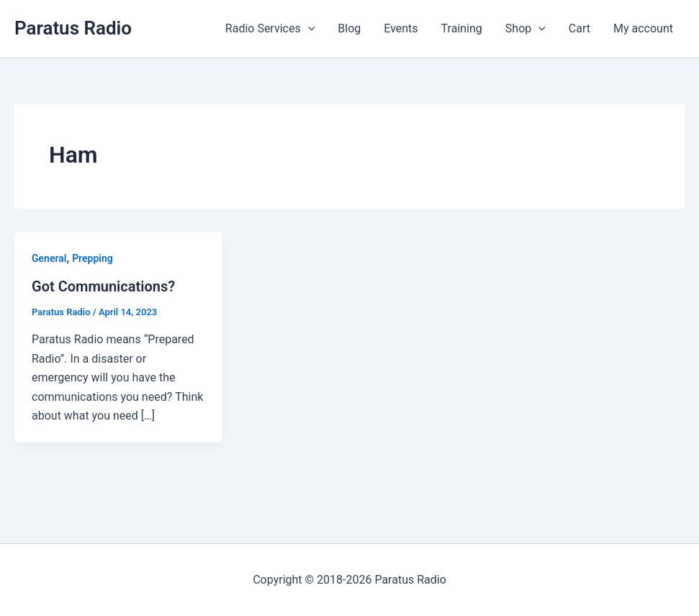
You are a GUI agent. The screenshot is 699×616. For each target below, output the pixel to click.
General (49, 258)
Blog (349, 28)
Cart (580, 28)
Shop (526, 29)
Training (462, 28)
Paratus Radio (73, 28)
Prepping (93, 258)
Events (401, 28)
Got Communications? (103, 286)
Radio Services (270, 29)
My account (643, 28)
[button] (308, 29)
